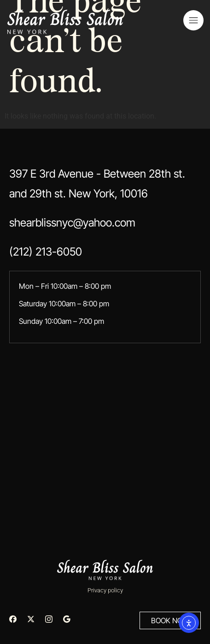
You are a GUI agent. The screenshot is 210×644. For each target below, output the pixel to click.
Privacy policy (105, 590)
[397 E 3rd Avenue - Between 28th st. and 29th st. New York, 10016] (105, 431)
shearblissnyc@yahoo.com (72, 223)
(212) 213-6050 (46, 252)
